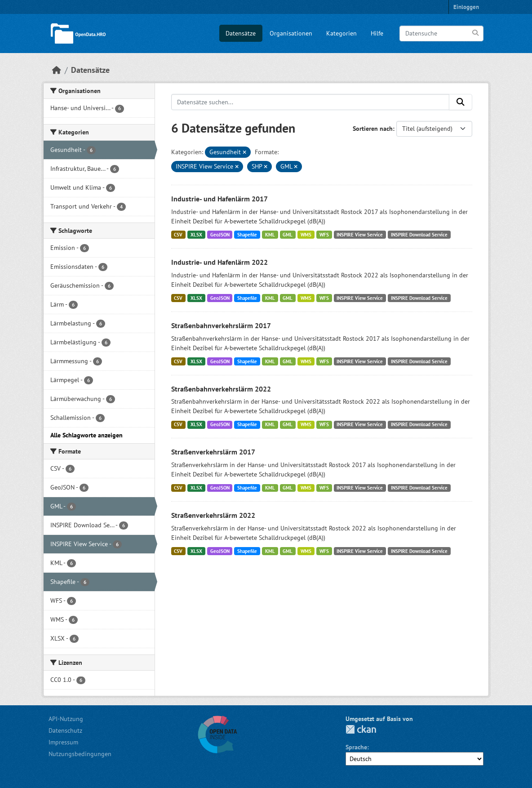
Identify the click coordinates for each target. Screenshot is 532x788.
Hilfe (377, 33)
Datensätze (241, 33)
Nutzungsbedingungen (80, 754)
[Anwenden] (476, 33)
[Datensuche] (441, 33)
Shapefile (247, 235)
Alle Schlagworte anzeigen (86, 435)
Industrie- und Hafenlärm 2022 (219, 262)
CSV (178, 235)
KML (270, 235)
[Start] (57, 70)
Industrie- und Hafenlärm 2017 (219, 199)
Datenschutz (65, 730)
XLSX (196, 235)
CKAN (361, 729)
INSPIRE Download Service (419, 235)
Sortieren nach (373, 129)
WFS (324, 235)
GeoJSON (220, 235)
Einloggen (466, 7)
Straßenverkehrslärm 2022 (213, 515)
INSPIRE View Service (360, 235)
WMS (306, 235)
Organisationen (291, 33)
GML (288, 235)
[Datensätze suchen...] (310, 102)
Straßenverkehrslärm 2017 (213, 452)
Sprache (356, 747)
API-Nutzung (66, 719)
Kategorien (341, 33)
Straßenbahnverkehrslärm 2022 (221, 389)
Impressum (63, 742)
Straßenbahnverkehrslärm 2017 (221, 325)
